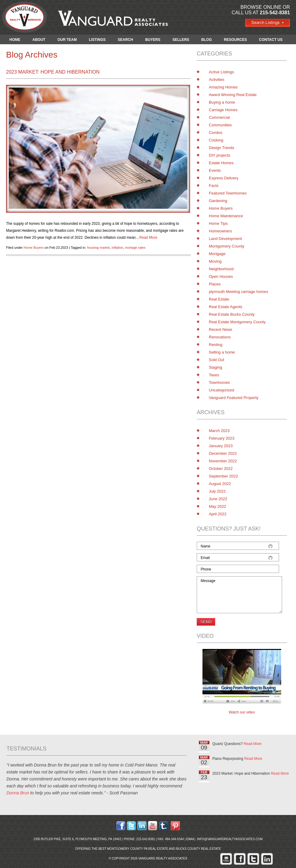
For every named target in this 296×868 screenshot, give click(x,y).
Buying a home (222, 102)
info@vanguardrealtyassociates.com (230, 839)
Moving (215, 261)
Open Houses (221, 276)
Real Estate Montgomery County (237, 322)
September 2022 (223, 476)
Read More (148, 238)
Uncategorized (222, 390)
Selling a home (222, 352)
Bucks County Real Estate (199, 849)
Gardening (218, 201)
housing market (98, 248)
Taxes (214, 375)
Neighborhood (221, 269)
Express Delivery (224, 178)
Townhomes (219, 382)
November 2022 (223, 461)
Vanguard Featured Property (234, 398)
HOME (15, 40)
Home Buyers (34, 248)
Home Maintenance (226, 216)
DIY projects (220, 155)
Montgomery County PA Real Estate (138, 849)
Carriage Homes (223, 110)
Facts (214, 186)
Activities (217, 80)
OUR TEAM (67, 40)
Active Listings (221, 72)
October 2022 (221, 469)
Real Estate (219, 299)
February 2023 (222, 438)
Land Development (225, 239)
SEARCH (125, 40)
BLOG (207, 40)
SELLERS (181, 40)
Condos (216, 133)
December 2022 (223, 453)
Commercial (219, 117)
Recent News (220, 329)
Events (215, 170)
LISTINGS (97, 40)
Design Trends (222, 148)
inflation (117, 248)
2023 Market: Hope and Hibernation (53, 72)
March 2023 (219, 431)
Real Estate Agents (226, 307)
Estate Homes (221, 163)
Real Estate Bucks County (232, 314)
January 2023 (221, 446)
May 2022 (217, 506)
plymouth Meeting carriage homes (238, 292)
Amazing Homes (223, 87)
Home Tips (218, 223)
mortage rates (135, 248)
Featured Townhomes (228, 193)
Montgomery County (227, 246)
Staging (215, 367)
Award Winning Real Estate (233, 95)
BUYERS (153, 40)
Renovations (220, 337)
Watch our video (242, 712)
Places (215, 284)
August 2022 (220, 484)
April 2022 (218, 514)
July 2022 (217, 491)
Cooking (216, 140)
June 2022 (218, 499)
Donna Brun (18, 793)
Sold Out (217, 360)
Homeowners (220, 231)
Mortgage (217, 254)
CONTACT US (271, 40)
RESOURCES (235, 40)
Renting (216, 345)
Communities (220, 125)
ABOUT (39, 40)
